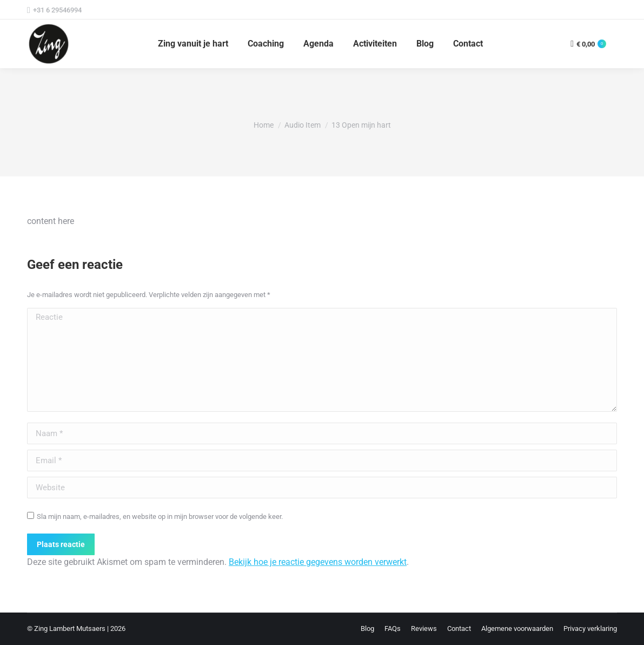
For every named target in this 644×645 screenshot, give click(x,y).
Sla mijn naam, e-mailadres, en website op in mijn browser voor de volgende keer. (160, 516)
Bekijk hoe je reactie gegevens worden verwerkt (318, 562)
